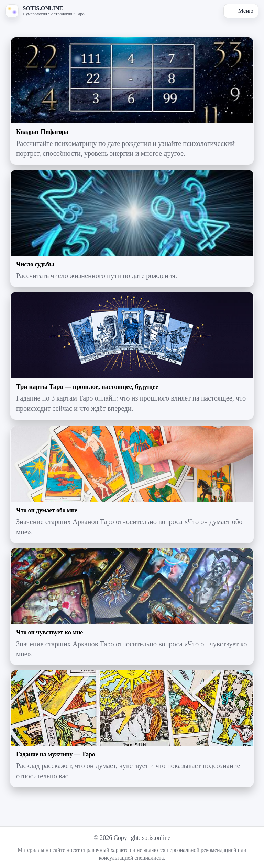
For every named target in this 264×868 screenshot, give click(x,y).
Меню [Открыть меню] (241, 11)
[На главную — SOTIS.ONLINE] (45, 11)
